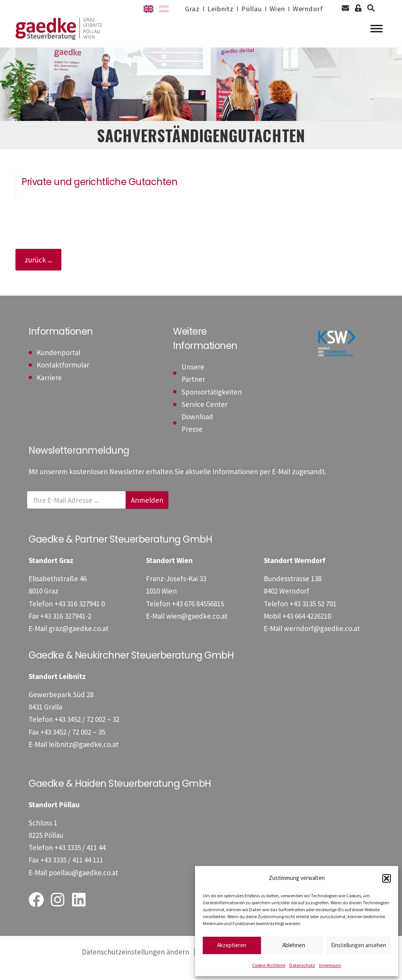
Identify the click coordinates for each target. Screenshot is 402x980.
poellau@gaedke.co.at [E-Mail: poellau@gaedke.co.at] (83, 885)
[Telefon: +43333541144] (80, 860)
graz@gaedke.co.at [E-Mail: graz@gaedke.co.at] (79, 641)
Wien (273, 9)
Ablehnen (294, 945)
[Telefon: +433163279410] (80, 616)
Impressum (330, 965)
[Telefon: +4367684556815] (198, 616)
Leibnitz (212, 9)
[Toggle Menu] (377, 35)
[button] (387, 878)
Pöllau (245, 9)
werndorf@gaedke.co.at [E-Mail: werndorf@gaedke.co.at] (322, 641)
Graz (182, 9)
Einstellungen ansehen (359, 945)
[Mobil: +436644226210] (307, 628)
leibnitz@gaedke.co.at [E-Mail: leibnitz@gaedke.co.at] (84, 757)
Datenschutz (302, 965)
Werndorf (306, 9)
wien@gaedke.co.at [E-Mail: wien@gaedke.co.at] (197, 628)
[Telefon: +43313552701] (313, 616)
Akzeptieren (232, 945)
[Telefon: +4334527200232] (87, 732)
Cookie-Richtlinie (269, 965)
